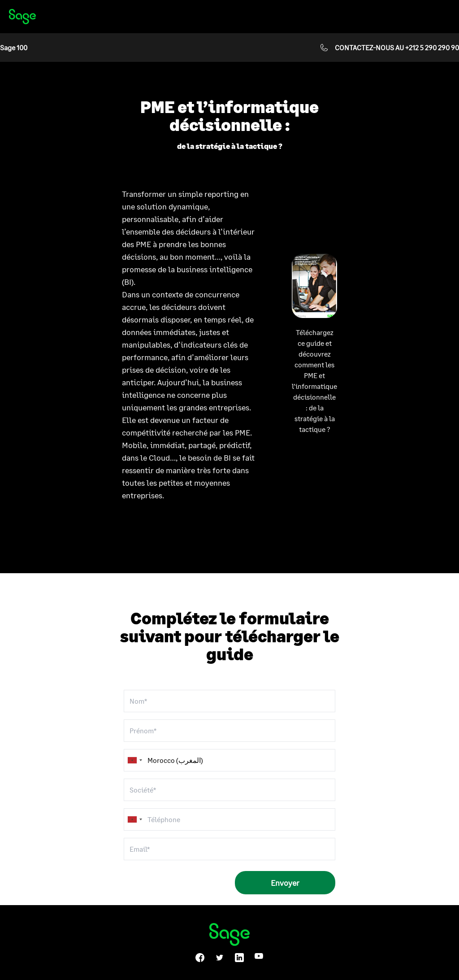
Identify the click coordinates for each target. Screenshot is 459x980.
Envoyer (285, 883)
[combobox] (134, 819)
